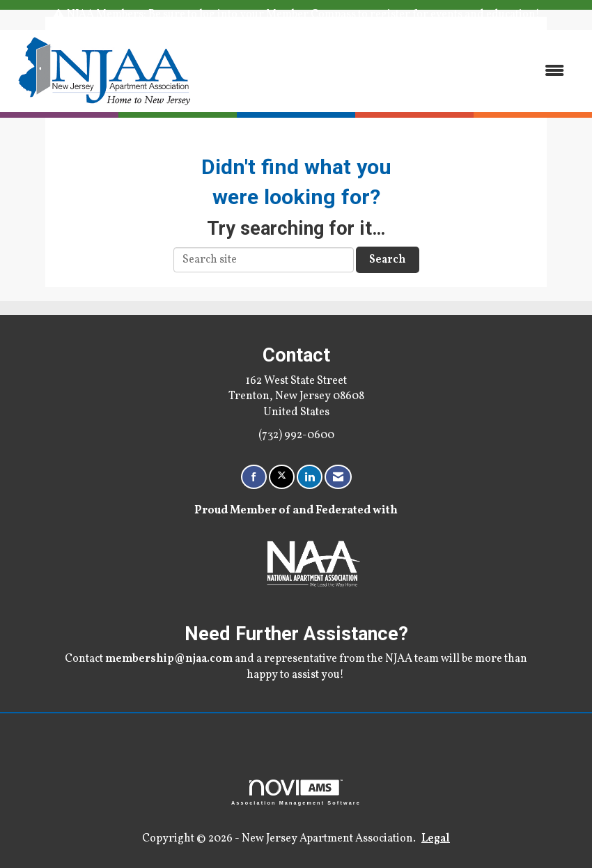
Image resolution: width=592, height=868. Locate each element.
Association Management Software (296, 792)
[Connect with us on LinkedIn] (310, 477)
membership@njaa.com (169, 659)
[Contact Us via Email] (338, 477)
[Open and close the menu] (388, 71)
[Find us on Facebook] (254, 477)
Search (388, 260)
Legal (436, 839)
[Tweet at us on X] (282, 477)
